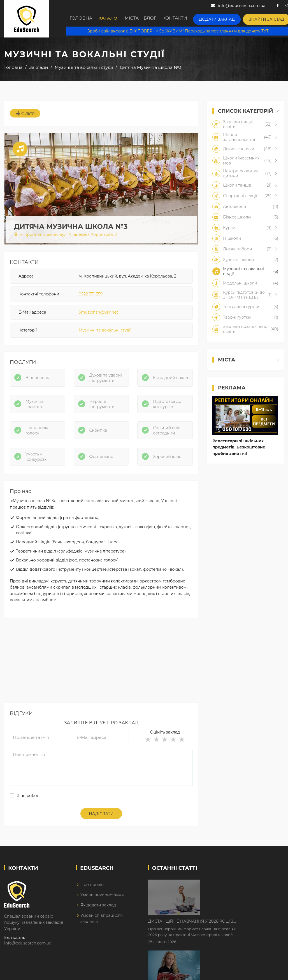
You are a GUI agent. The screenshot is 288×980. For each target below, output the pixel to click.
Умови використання (102, 901)
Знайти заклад (267, 18)
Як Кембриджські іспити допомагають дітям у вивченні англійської (233, 926)
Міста (136, 19)
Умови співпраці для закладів (102, 925)
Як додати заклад (98, 911)
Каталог (110, 19)
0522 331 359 (91, 297)
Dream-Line (272, 972)
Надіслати (101, 820)
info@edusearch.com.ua (28, 950)
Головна (81, 19)
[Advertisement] (101, 670)
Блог (157, 19)
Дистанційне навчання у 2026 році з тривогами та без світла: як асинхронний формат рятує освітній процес (238, 891)
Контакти (183, 19)
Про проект (92, 891)
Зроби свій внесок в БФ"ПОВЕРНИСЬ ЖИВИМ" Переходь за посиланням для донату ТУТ (177, 31)
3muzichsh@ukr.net (98, 315)
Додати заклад (222, 18)
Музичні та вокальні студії (105, 333)
